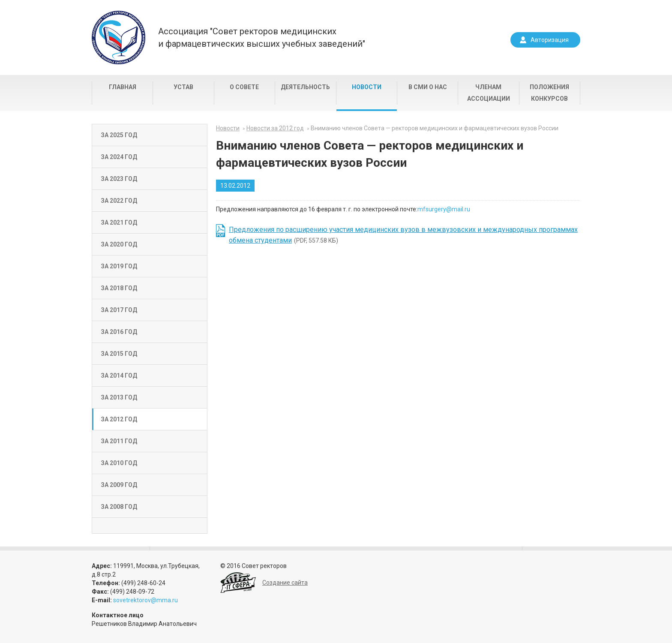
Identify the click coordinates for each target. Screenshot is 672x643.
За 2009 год (119, 485)
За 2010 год (119, 463)
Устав (183, 87)
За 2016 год (119, 332)
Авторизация (550, 40)
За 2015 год (119, 354)
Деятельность (305, 87)
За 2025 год (119, 135)
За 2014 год (119, 376)
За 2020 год (119, 244)
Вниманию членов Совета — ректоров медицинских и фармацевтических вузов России (435, 128)
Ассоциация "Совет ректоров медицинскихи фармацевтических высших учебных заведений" (262, 38)
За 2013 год (119, 397)
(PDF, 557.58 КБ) (403, 235)
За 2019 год (119, 266)
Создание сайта (285, 583)
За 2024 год (119, 157)
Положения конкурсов (549, 93)
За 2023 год (119, 179)
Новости (367, 87)
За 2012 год (119, 419)
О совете (244, 87)
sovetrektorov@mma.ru (145, 600)
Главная (123, 87)
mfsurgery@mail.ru (444, 209)
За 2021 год (119, 222)
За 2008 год (119, 507)
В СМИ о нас (428, 87)
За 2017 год (119, 310)
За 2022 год (119, 201)
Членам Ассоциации (489, 93)
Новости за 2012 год (275, 128)
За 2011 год (119, 441)
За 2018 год (119, 288)
